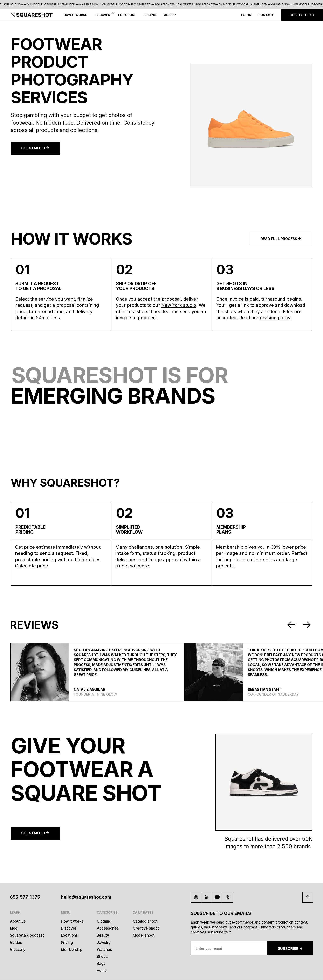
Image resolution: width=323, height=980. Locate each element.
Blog (14, 928)
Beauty (103, 935)
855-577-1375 (25, 897)
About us (18, 921)
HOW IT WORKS (75, 15)
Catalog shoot (145, 921)
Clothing (104, 921)
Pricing (67, 942)
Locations (69, 935)
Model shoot (144, 935)
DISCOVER (102, 15)
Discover (69, 928)
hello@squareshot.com (86, 897)
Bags (101, 963)
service (46, 299)
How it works (72, 921)
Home (102, 970)
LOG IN (246, 15)
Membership (72, 949)
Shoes (102, 956)
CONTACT (266, 15)
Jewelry (104, 942)
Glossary (18, 949)
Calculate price (32, 566)
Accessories (108, 928)
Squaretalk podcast (27, 935)
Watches (104, 949)
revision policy (275, 318)
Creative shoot (146, 928)
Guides (16, 942)
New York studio (179, 305)
